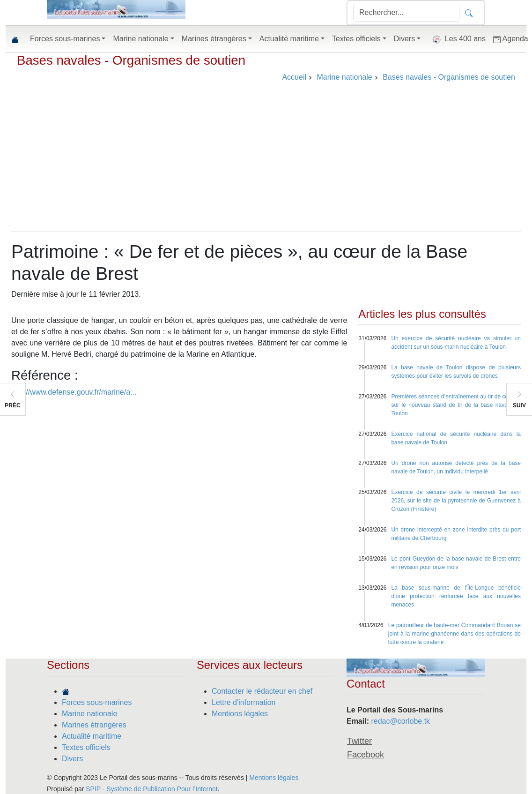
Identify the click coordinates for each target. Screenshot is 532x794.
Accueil (294, 77)
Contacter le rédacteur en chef (262, 691)
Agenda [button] (511, 39)
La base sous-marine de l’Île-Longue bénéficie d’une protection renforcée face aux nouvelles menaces (456, 596)
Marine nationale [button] (140, 39)
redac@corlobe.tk (400, 721)
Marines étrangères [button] (214, 39)
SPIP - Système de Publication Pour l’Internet (151, 789)
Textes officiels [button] (356, 39)
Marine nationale (89, 714)
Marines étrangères (94, 725)
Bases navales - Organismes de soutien (131, 60)
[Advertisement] (266, 161)
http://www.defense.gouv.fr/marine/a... (74, 392)
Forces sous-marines (97, 702)
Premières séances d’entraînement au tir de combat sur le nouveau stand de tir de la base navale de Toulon (456, 405)
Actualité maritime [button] (289, 39)
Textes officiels (86, 747)
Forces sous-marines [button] (65, 39)
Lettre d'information (244, 702)
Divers (72, 759)
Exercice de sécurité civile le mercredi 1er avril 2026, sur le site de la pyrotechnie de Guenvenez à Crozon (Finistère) (456, 501)
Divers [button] (404, 39)
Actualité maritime (92, 736)
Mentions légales (240, 714)
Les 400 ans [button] (457, 39)
